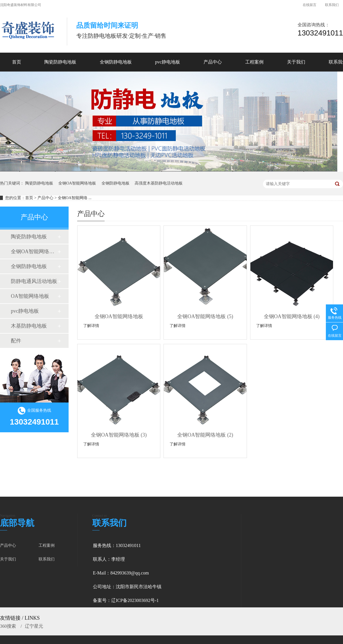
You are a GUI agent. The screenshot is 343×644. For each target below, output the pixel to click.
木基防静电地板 (29, 326)
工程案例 (47, 545)
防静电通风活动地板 (34, 281)
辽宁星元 (34, 626)
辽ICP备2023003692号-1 (135, 600)
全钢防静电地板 (115, 183)
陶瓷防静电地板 (39, 183)
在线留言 (310, 5)
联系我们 (332, 5)
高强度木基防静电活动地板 (159, 183)
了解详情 (91, 326)
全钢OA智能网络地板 (77, 183)
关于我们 (8, 559)
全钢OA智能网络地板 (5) (205, 316)
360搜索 (9, 626)
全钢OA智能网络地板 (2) (205, 435)
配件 (16, 341)
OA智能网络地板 (30, 296)
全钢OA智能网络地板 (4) (292, 316)
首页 (17, 62)
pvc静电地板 (25, 311)
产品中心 (45, 198)
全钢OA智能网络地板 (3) (119, 435)
